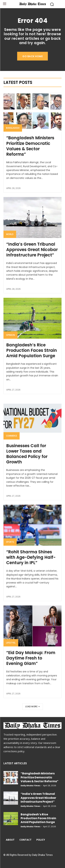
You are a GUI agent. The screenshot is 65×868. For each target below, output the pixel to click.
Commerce (12, 436)
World (10, 234)
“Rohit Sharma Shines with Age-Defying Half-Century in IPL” (31, 557)
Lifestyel (11, 643)
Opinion (10, 335)
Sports (10, 542)
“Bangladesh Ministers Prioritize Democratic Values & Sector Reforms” (30, 146)
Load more (33, 706)
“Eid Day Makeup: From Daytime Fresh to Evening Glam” (31, 658)
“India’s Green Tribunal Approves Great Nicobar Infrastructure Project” (32, 250)
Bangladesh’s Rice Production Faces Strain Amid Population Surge (32, 350)
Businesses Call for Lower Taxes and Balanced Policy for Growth (27, 454)
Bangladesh (13, 128)
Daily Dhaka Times (31, 786)
